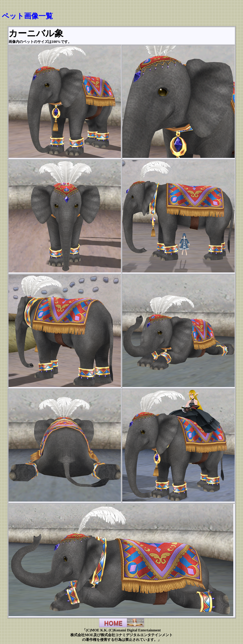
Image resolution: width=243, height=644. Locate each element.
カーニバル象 (36, 33)
